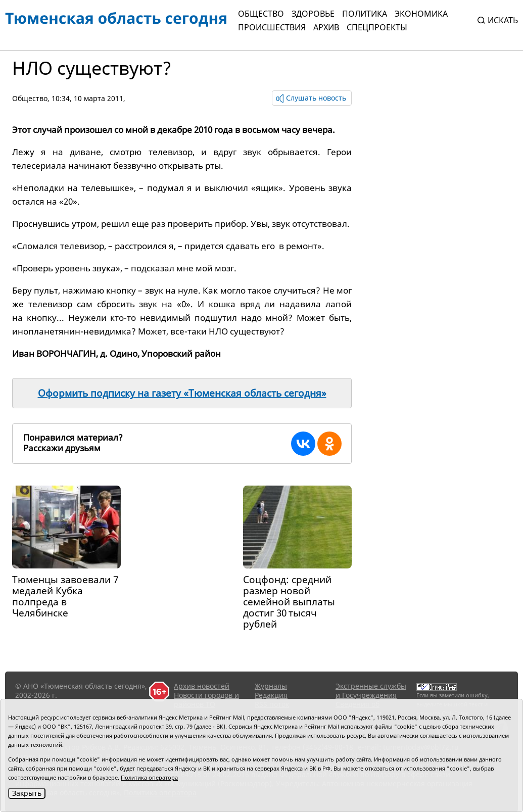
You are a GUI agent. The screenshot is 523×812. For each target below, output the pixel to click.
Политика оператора (149, 777)
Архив (326, 27)
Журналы (271, 686)
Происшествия (272, 27)
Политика (365, 14)
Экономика (421, 14)
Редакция (271, 695)
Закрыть (27, 793)
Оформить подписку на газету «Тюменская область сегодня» (182, 393)
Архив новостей (202, 686)
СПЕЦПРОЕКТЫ (377, 27)
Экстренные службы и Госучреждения (371, 690)
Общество (261, 14)
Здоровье (313, 14)
